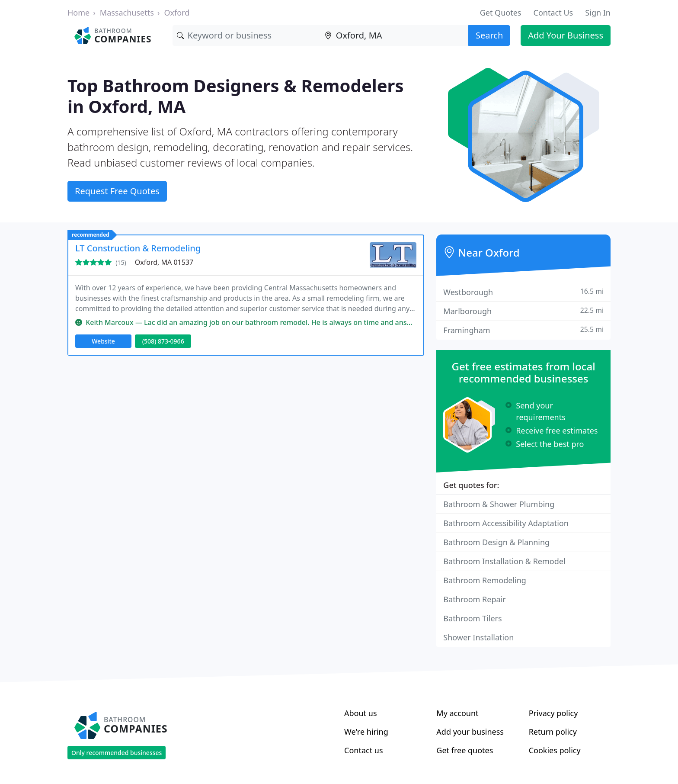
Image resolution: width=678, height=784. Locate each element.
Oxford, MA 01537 (164, 262)
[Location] (394, 35)
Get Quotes (501, 13)
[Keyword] (246, 35)
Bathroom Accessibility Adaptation (506, 523)
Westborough (523, 292)
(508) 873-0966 (163, 341)
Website (103, 341)
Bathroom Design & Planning (496, 542)
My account (457, 713)
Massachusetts (127, 13)
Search (489, 35)
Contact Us (553, 13)
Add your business (470, 732)
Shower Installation (478, 637)
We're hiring (366, 732)
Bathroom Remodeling (485, 580)
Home (78, 13)
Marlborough (523, 311)
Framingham (523, 330)
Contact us (364, 750)
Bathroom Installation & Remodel (504, 561)
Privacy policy (553, 713)
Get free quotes (465, 750)
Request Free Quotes (117, 191)
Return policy (553, 732)
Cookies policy (555, 750)
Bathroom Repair (474, 599)
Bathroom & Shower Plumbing (499, 504)
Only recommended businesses (117, 753)
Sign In (598, 13)
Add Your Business (566, 35)
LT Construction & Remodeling (138, 248)
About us (361, 713)
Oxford (177, 13)
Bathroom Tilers (472, 618)
